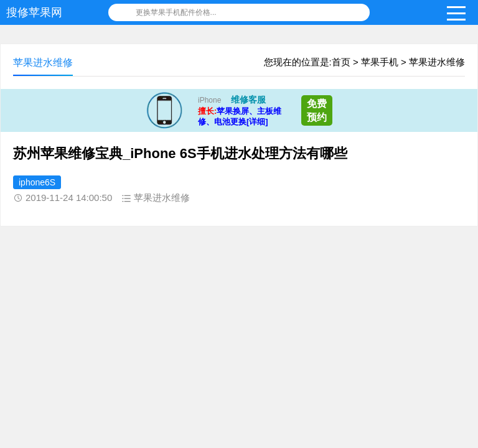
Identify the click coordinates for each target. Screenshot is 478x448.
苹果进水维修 (437, 62)
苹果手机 (380, 62)
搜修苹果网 (34, 12)
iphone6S (37, 182)
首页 (341, 62)
